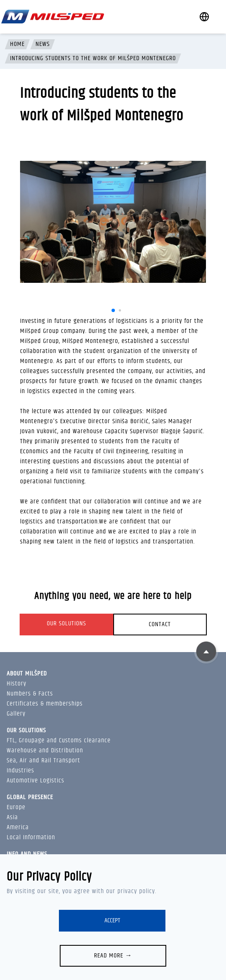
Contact (160, 624)
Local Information (31, 837)
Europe (16, 807)
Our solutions (66, 623)
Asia (12, 817)
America (18, 827)
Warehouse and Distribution (45, 750)
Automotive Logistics (36, 781)
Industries (20, 771)
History (17, 684)
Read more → (113, 956)
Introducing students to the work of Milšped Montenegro (93, 58)
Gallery (16, 714)
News (43, 44)
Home (17, 44)
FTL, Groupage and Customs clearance (59, 740)
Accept (112, 920)
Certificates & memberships (45, 704)
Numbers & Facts (30, 694)
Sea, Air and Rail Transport (43, 760)
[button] (113, 310)
